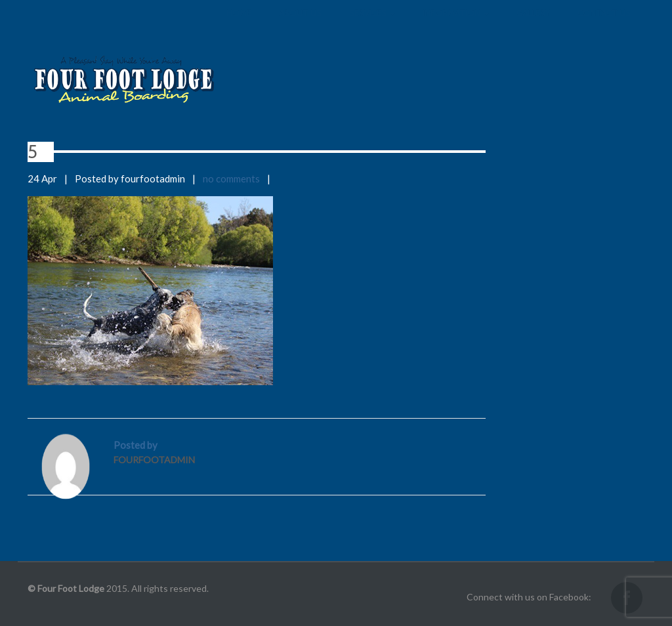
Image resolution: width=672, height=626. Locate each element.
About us (300, 26)
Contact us (604, 26)
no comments (231, 178)
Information (456, 26)
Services (372, 26)
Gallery (533, 26)
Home (239, 26)
